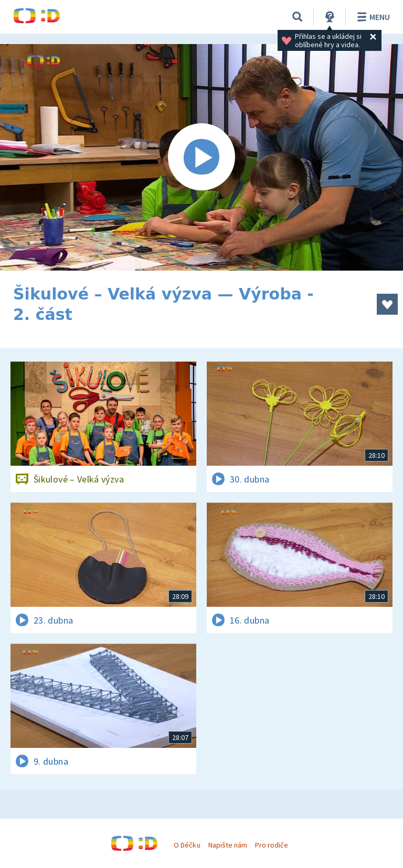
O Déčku (187, 845)
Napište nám (228, 845)
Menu (372, 17)
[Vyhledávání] (298, 17)
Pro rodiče (272, 845)
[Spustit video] (201, 157)
